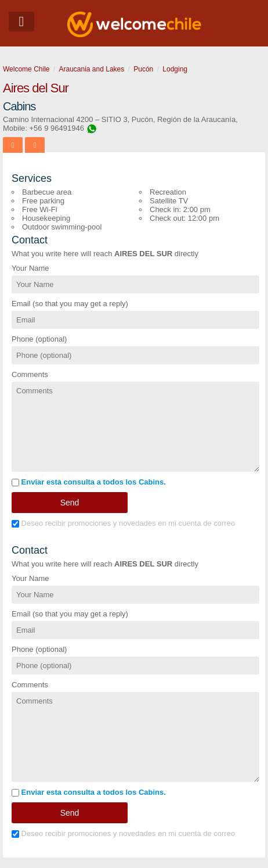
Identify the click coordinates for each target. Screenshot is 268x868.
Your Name (30, 268)
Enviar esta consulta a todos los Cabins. (89, 482)
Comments (30, 374)
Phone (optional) (39, 339)
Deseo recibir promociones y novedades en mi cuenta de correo (123, 523)
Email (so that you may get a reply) (70, 304)
